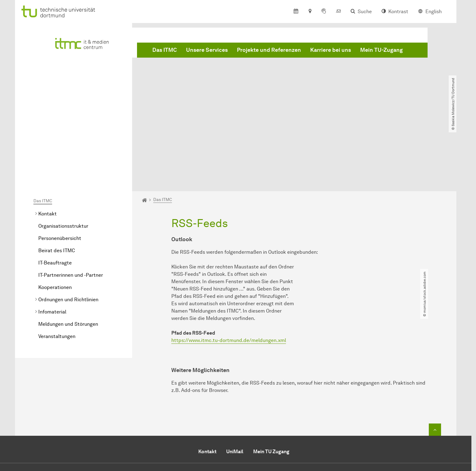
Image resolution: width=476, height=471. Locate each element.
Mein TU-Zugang (381, 50)
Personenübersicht (60, 168)
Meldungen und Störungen (68, 254)
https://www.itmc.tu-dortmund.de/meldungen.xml (229, 270)
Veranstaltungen (57, 266)
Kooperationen (55, 217)
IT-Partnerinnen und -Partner (71, 205)
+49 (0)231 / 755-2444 (253, 421)
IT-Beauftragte (55, 193)
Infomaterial (52, 242)
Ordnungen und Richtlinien (68, 229)
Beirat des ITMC (57, 180)
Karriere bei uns (331, 50)
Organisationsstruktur (63, 156)
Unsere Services (207, 50)
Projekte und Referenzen (269, 50)
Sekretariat (211, 429)
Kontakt (48, 144)
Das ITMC (165, 50)
